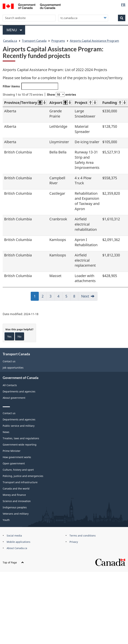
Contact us (9, 361)
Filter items (30, 86)
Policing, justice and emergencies (23, 476)
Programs (58, 41)
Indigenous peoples (15, 507)
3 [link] (52, 297)
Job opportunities (13, 368)
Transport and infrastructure (20, 482)
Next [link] (85, 296)
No (19, 336)
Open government (14, 463)
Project (86, 103)
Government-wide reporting (20, 445)
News (6, 432)
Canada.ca (10, 41)
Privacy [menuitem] (74, 542)
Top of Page (13, 562)
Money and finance (14, 495)
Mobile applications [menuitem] (18, 542)
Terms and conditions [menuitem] (83, 536)
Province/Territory (25, 103)
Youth (6, 520)
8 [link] (76, 297)
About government (14, 398)
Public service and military (19, 426)
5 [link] (68, 297)
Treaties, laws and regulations (21, 438)
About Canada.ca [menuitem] (17, 548)
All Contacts (10, 385)
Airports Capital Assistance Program (94, 41)
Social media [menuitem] (14, 536)
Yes (9, 336)
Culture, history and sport (18, 470)
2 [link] (44, 297)
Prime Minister (12, 451)
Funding (114, 103)
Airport (61, 103)
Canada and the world (16, 489)
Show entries (61, 94)
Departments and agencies (19, 391)
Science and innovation (17, 501)
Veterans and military (16, 514)
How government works (17, 457)
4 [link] (60, 297)
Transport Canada (34, 41)
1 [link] (36, 297)
